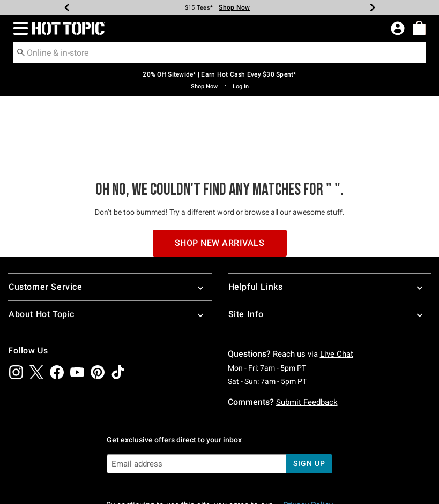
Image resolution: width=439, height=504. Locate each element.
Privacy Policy (308, 440)
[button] (18, 28)
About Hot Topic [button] (110, 249)
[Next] (373, 7)
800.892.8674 (348, 482)
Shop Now (204, 86)
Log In (241, 86)
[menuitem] (419, 28)
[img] (16, 307)
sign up (309, 398)
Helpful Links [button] (330, 222)
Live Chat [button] (337, 289)
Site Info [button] (330, 249)
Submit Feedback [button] (307, 337)
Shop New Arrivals (220, 178)
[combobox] (219, 52)
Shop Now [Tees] (234, 7)
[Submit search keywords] (21, 52)
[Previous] (67, 7)
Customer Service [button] (110, 222)
